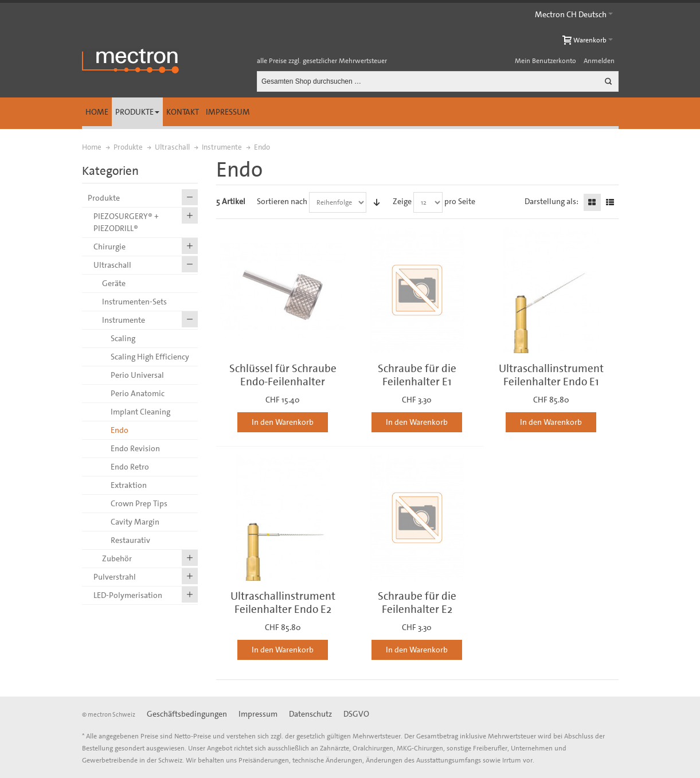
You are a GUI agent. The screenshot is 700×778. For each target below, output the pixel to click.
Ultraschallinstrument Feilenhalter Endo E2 (283, 603)
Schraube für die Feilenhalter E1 (417, 375)
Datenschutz (310, 714)
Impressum (228, 112)
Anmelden (599, 61)
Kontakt (183, 112)
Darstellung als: (552, 201)
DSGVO (356, 714)
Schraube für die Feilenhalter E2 (417, 603)
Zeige (402, 201)
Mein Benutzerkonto (545, 61)
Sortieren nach (282, 201)
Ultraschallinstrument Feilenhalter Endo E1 (551, 375)
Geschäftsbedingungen (187, 714)
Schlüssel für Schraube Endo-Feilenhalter (283, 375)
